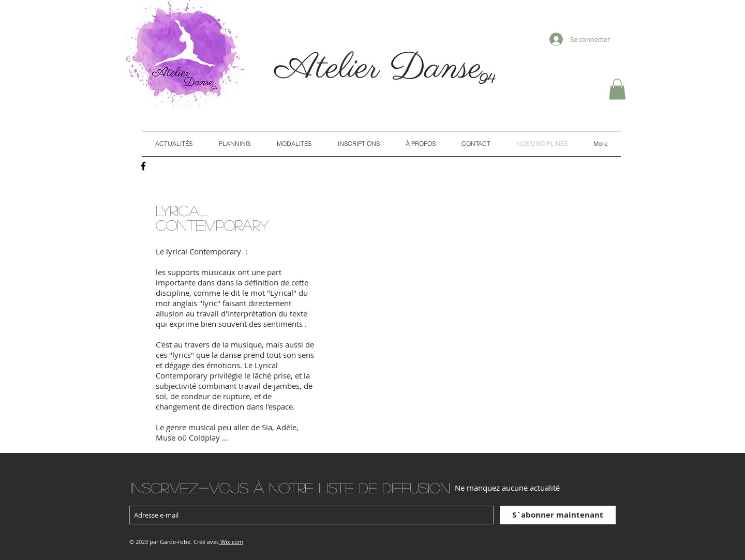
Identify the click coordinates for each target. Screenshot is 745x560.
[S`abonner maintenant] (558, 515)
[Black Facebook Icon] (143, 166)
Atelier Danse (384, 69)
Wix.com (232, 542)
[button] (617, 89)
